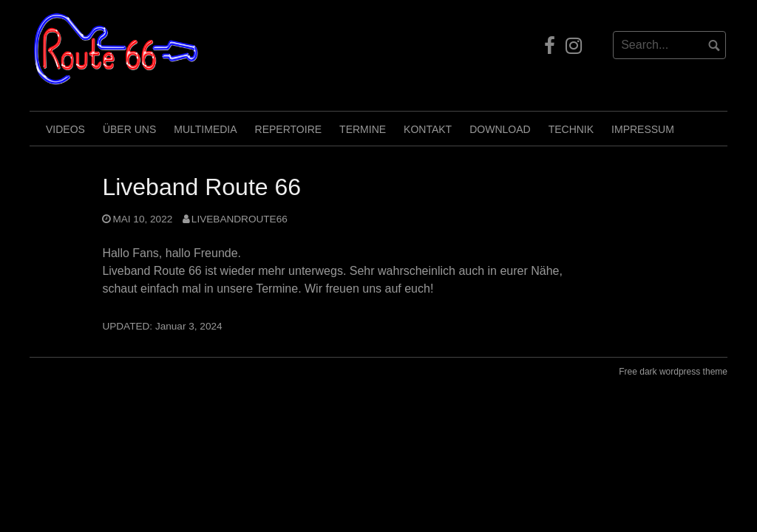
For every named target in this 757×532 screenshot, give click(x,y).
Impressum (643, 129)
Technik (571, 129)
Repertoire (289, 129)
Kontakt (428, 129)
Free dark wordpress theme (673, 372)
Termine (363, 129)
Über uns (129, 129)
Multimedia (205, 129)
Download (500, 129)
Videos (65, 129)
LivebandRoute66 (240, 219)
